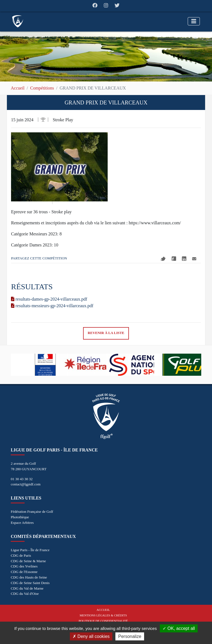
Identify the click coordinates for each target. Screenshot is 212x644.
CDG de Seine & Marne (28, 561)
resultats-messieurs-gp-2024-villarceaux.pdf (52, 306)
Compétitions (42, 88)
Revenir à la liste (106, 333)
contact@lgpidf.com (26, 484)
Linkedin (184, 259)
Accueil (18, 88)
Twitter (163, 259)
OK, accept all (179, 628)
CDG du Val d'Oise (25, 594)
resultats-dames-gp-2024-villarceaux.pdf (49, 299)
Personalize (130, 636)
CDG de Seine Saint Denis (30, 583)
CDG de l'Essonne (24, 572)
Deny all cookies (91, 636)
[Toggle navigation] (194, 21)
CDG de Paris (21, 555)
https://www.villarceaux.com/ (155, 223)
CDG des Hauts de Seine (29, 577)
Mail (194, 259)
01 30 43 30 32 (22, 479)
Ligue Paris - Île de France (30, 550)
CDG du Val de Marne (27, 588)
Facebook (174, 259)
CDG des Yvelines (24, 566)
